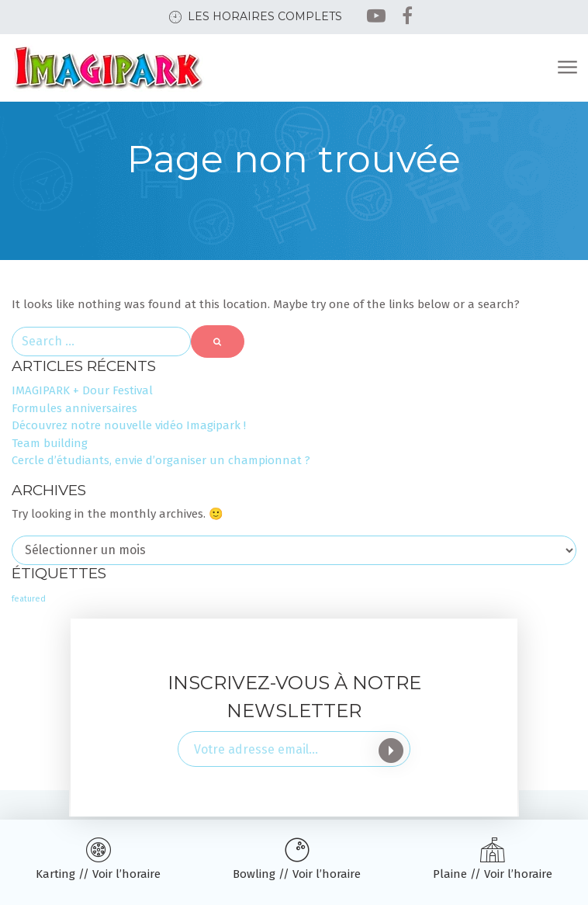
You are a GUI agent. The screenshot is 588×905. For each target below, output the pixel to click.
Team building (50, 443)
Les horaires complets (265, 16)
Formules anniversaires (74, 408)
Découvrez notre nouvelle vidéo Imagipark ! (129, 425)
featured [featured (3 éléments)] (29, 599)
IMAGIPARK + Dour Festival (82, 390)
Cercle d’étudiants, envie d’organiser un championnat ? (161, 460)
